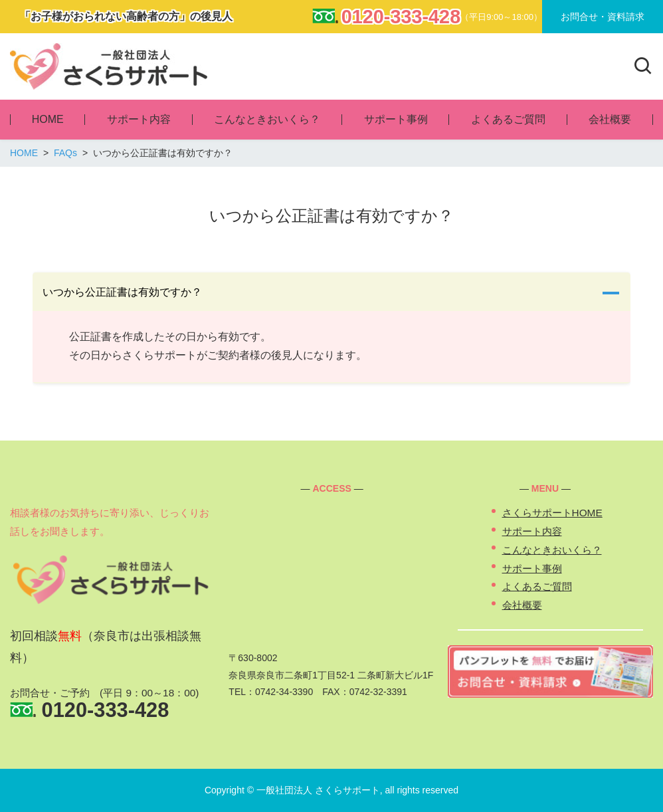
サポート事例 (532, 568)
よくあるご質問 (537, 586)
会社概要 (522, 605)
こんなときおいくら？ (552, 550)
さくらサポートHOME (552, 513)
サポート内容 (532, 531)
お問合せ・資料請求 (603, 17)
